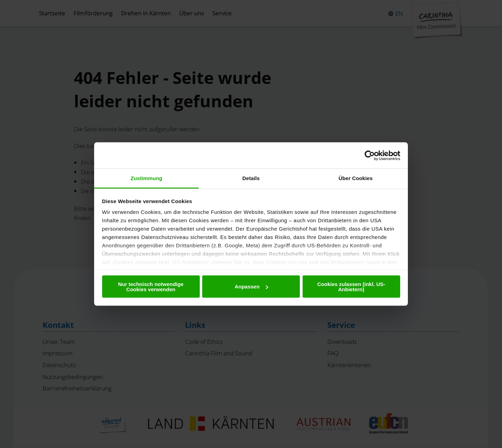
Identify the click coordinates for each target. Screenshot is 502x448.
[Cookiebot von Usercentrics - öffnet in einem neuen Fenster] (370, 155)
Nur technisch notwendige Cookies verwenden (151, 286)
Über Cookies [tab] (356, 178)
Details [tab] (251, 178)
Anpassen (251, 287)
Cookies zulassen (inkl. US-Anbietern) (351, 286)
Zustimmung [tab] (147, 178)
